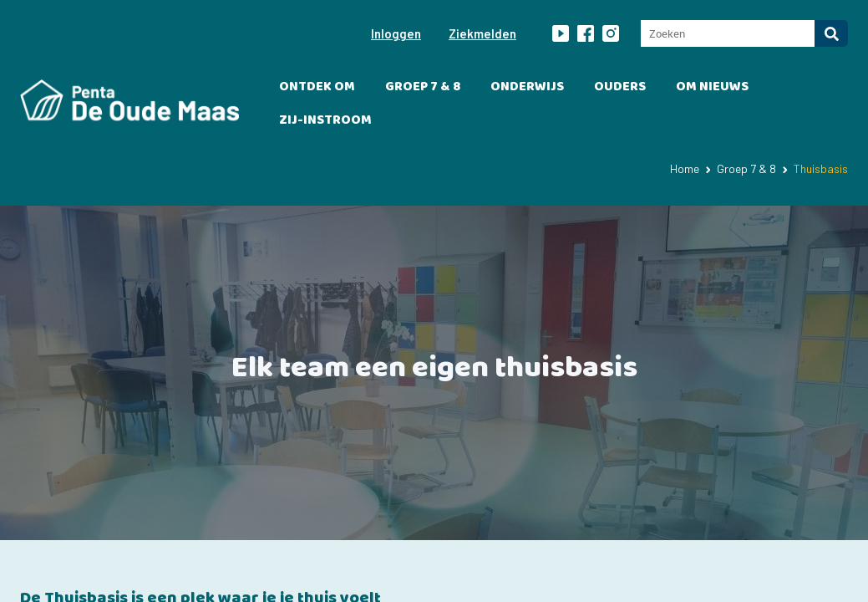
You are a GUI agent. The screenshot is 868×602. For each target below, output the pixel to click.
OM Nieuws (712, 87)
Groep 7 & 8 (423, 87)
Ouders (620, 87)
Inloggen (396, 33)
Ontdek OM (317, 87)
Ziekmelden (482, 33)
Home (685, 168)
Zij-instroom (325, 120)
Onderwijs (527, 87)
